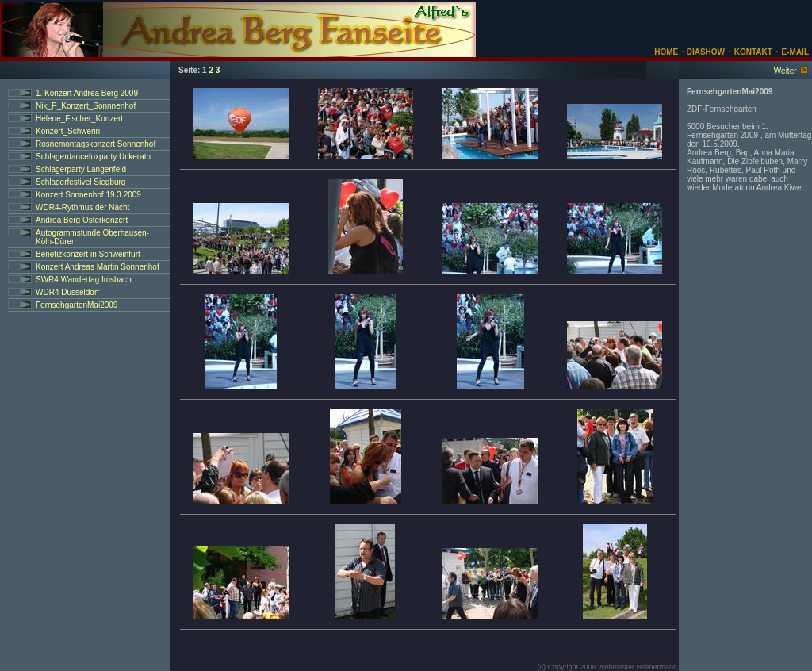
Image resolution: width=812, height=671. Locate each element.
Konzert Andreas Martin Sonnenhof (98, 267)
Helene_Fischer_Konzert (79, 119)
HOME (666, 52)
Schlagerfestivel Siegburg (80, 182)
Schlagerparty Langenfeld (81, 169)
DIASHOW (705, 52)
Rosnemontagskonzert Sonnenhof (96, 144)
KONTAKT (753, 52)
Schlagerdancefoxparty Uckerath (93, 157)
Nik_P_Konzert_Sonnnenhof (86, 106)
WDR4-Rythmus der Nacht (82, 207)
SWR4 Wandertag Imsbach (84, 280)
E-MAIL (795, 52)
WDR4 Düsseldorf (67, 292)
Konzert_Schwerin (68, 131)
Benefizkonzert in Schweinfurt (88, 254)
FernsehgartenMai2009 (77, 305)
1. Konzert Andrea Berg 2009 (87, 93)
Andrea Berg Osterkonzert (82, 220)
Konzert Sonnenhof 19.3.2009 (88, 195)
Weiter (785, 71)
